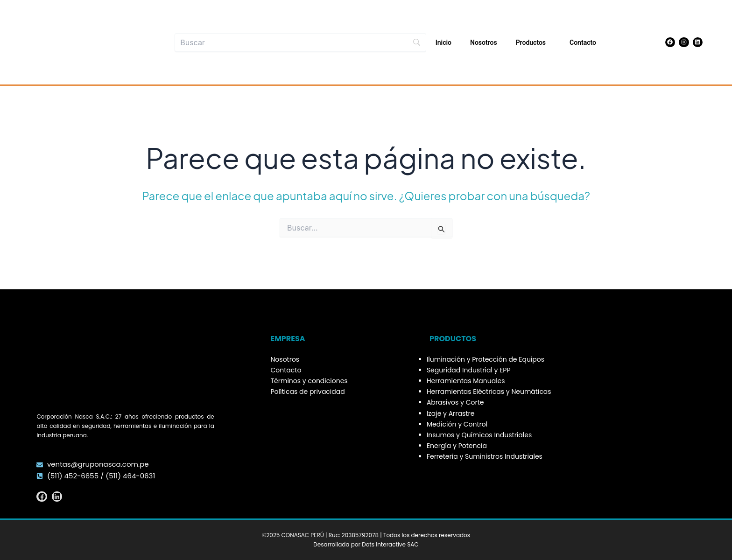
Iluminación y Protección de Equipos (486, 359)
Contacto (583, 42)
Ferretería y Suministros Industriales (485, 456)
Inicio (443, 42)
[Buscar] (300, 42)
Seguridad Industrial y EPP (469, 370)
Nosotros (484, 42)
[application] (549, 42)
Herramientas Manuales (466, 381)
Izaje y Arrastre (450, 413)
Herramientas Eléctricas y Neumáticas (489, 392)
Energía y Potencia (457, 446)
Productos (533, 42)
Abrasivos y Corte (455, 402)
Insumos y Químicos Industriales (479, 435)
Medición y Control (457, 424)
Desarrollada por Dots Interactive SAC (366, 544)
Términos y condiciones (309, 381)
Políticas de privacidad (308, 392)
